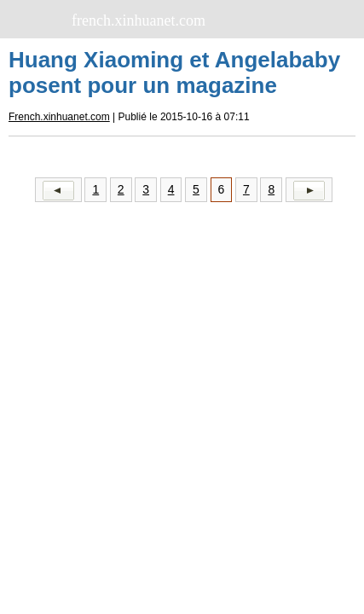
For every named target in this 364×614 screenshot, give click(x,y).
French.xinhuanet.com (59, 117)
